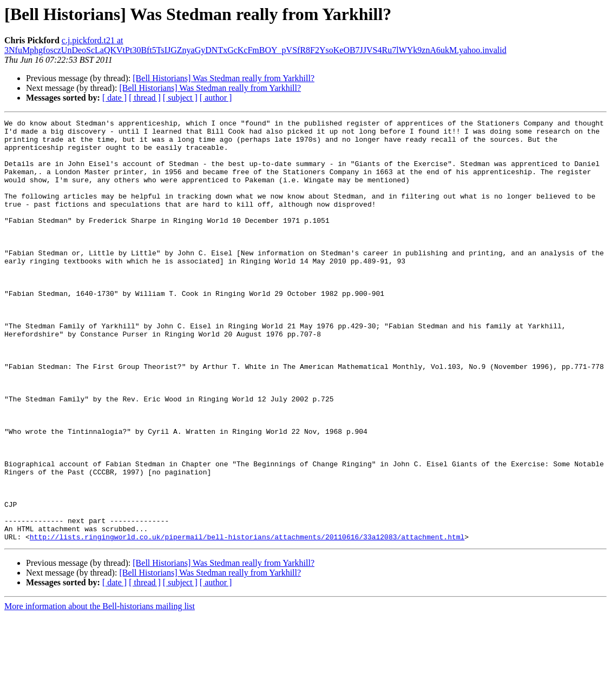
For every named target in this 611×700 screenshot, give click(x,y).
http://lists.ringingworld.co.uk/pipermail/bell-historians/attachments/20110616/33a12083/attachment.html (247, 621)
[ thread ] (145, 98)
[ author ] (216, 98)
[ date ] (114, 98)
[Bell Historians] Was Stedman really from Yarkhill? (224, 78)
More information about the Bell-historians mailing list (100, 691)
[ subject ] (180, 98)
